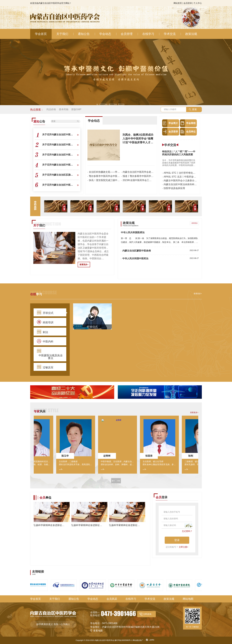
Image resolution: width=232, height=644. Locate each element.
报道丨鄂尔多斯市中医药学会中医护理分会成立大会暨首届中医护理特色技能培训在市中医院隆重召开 (138, 176)
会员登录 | (188, 3)
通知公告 (84, 34)
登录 (177, 540)
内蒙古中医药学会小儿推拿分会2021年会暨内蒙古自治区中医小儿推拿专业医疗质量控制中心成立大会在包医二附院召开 (180, 181)
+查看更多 (194, 223)
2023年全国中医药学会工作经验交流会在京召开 (138, 180)
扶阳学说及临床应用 (174, 188)
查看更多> (84, 265)
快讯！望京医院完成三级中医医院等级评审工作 (104, 180)
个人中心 (198, 3)
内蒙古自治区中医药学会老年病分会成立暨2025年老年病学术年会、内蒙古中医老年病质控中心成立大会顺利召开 (138, 172)
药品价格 (51, 109)
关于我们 (62, 34)
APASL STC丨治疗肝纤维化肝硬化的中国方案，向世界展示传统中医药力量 (180, 173)
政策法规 (191, 34)
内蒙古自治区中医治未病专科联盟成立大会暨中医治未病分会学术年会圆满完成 (180, 184)
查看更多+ (198, 294)
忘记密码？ (187, 531)
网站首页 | (178, 3)
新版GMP (76, 109)
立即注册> (183, 547)
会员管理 (127, 34)
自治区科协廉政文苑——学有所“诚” (104, 172)
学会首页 (41, 34)
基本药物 (64, 109)
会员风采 (112, 599)
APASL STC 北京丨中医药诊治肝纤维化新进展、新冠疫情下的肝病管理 (180, 177)
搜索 (194, 109)
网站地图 (188, 599)
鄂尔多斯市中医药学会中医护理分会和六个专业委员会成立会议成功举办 (104, 176)
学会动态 (105, 34)
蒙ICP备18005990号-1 (123, 640)
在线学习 (148, 34)
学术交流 (170, 34)
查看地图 (98, 631)
